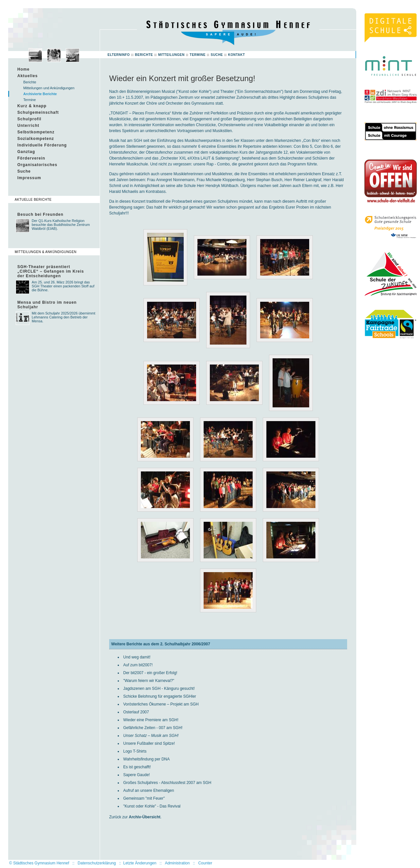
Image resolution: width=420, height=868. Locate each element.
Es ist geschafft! (137, 767)
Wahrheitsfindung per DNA (146, 759)
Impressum (29, 178)
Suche (217, 55)
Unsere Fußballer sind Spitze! (149, 743)
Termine (198, 55)
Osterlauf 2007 (136, 712)
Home (23, 69)
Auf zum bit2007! (138, 665)
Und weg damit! (137, 657)
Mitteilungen (171, 55)
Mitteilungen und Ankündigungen (49, 88)
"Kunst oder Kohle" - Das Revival (152, 806)
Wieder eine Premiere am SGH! (151, 720)
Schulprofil (29, 119)
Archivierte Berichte (40, 94)
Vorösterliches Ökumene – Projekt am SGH (161, 704)
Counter (205, 863)
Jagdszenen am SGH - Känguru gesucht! (159, 689)
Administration (177, 863)
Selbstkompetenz (36, 132)
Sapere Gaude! (136, 775)
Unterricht (28, 126)
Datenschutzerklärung (97, 863)
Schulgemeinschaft (38, 112)
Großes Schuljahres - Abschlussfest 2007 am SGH (167, 783)
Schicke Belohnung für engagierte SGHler (160, 696)
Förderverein (31, 158)
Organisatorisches (37, 165)
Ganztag (26, 152)
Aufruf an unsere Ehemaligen (149, 791)
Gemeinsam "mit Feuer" (144, 798)
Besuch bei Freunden (40, 214)
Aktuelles (27, 76)
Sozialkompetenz (36, 139)
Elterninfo (119, 55)
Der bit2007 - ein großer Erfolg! (150, 673)
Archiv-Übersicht (145, 817)
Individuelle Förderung (42, 145)
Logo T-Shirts (135, 751)
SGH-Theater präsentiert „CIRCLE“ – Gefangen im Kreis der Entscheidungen (51, 271)
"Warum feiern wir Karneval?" (149, 681)
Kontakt (237, 55)
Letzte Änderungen (140, 863)
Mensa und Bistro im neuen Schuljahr (47, 305)
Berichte (144, 55)
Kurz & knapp (32, 106)
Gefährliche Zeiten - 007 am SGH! (153, 728)
